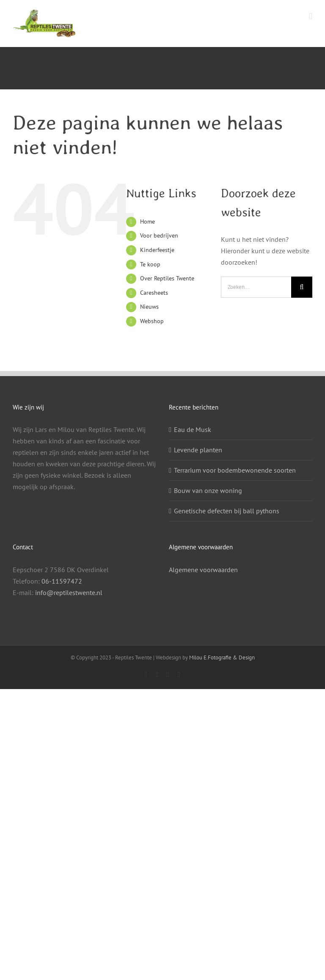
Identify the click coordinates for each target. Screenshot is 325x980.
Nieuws (149, 307)
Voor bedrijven (159, 235)
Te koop (150, 264)
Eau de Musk (193, 429)
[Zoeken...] (256, 287)
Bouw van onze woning (208, 490)
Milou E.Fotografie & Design (222, 657)
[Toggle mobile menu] (311, 16)
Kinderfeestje (157, 250)
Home (147, 221)
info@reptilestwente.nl (69, 592)
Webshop (152, 321)
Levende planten (198, 450)
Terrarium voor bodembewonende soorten (235, 470)
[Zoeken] (302, 287)
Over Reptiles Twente (167, 278)
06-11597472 (62, 581)
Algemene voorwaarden (203, 570)
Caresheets (154, 293)
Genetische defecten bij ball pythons (227, 511)
